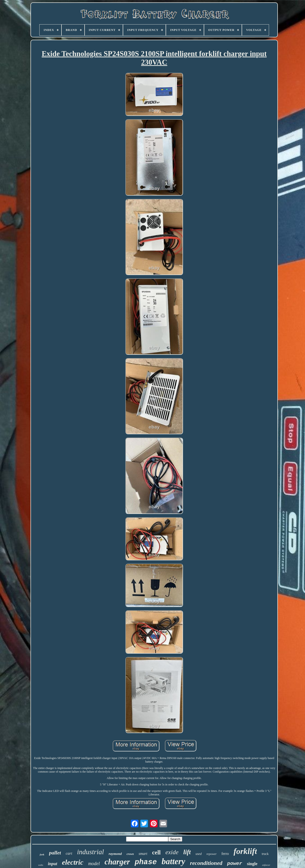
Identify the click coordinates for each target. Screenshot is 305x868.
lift (187, 852)
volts (41, 865)
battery (173, 861)
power (235, 864)
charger (117, 862)
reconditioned (206, 863)
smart (143, 854)
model (94, 863)
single (252, 864)
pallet (55, 853)
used (199, 854)
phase (146, 862)
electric (73, 862)
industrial (90, 852)
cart (69, 853)
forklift (245, 851)
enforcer (266, 865)
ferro (225, 854)
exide (172, 852)
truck (265, 854)
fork (42, 854)
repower (211, 854)
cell (156, 852)
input (53, 864)
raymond (115, 854)
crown (130, 854)
